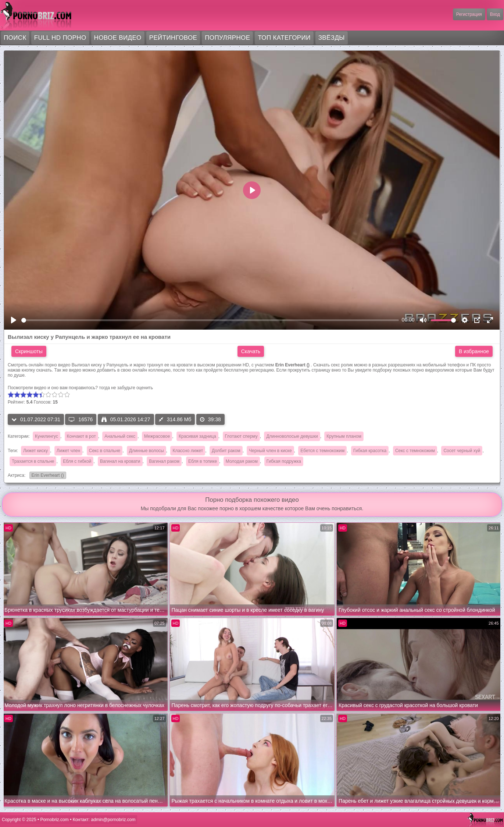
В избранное (474, 351)
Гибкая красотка (370, 451)
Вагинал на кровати (120, 461)
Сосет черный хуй (462, 451)
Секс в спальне (105, 451)
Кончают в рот (81, 436)
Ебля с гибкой (77, 461)
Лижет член (68, 451)
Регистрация (469, 14)
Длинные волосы (146, 451)
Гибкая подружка (284, 461)
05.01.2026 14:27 (126, 419)
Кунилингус (47, 436)
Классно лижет (188, 451)
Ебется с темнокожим (322, 451)
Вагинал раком (164, 461)
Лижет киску (35, 451)
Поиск (15, 38)
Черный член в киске (270, 451)
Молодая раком (242, 461)
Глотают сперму (241, 436)
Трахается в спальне (33, 461)
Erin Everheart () (47, 476)
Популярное (227, 38)
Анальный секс (120, 436)
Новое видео (118, 38)
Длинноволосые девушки (292, 436)
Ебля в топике (203, 461)
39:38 (210, 419)
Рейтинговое (173, 38)
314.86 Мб (175, 419)
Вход (495, 14)
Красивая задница (197, 436)
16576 (81, 419)
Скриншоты (29, 351)
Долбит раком (226, 451)
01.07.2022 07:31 (36, 419)
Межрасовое (157, 436)
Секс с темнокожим (415, 451)
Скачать (251, 351)
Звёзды (332, 38)
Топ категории (284, 38)
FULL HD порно (60, 38)
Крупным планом (344, 436)
